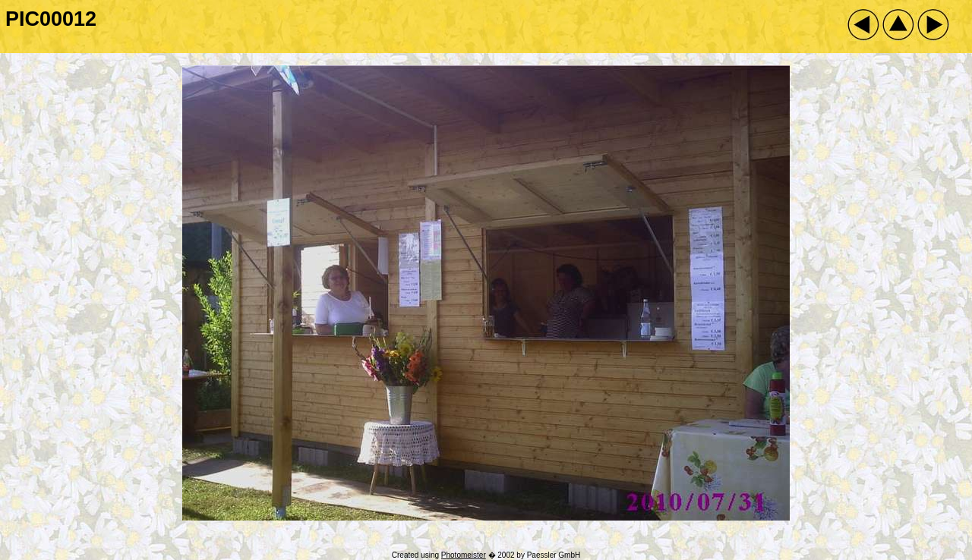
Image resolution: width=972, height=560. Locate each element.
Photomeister (464, 555)
